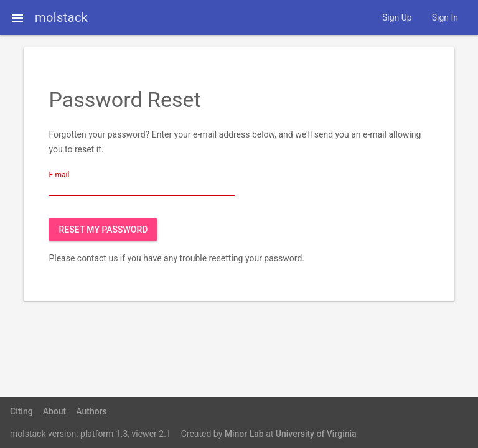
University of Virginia (316, 434)
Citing (21, 411)
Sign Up (397, 17)
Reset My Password (103, 230)
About (55, 411)
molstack (61, 17)
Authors (91, 411)
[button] (17, 17)
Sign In (445, 17)
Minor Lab (244, 434)
